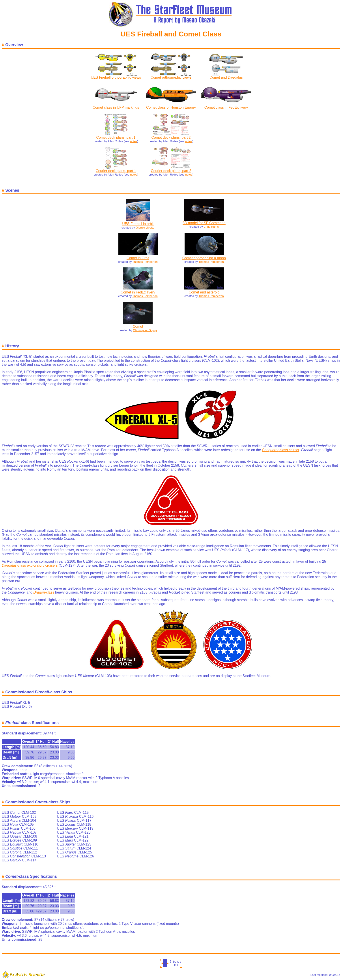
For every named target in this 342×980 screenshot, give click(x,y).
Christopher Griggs (145, 330)
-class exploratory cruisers (30, 565)
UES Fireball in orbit (138, 224)
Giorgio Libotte (145, 228)
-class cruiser (281, 450)
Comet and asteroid (204, 292)
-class (44, 592)
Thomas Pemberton (145, 262)
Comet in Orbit (138, 258)
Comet (138, 326)
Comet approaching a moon (204, 258)
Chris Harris (211, 227)
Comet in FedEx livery (138, 292)
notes (134, 141)
